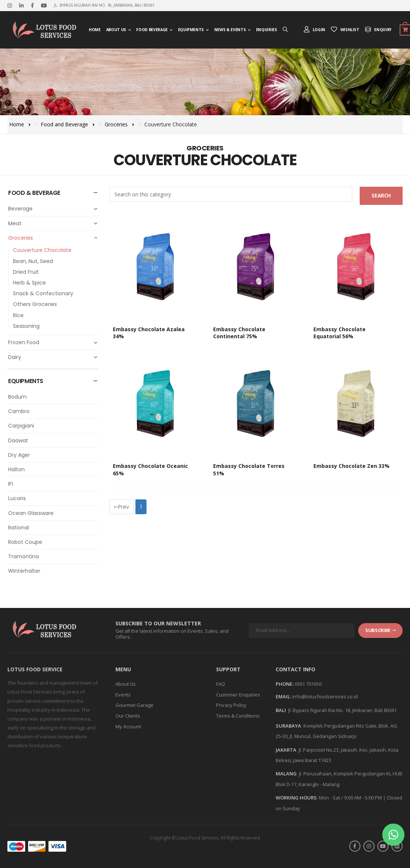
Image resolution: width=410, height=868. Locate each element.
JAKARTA (286, 750)
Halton (16, 469)
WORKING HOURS (296, 798)
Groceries (116, 124)
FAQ (221, 684)
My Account (128, 726)
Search (381, 195)
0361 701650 (308, 684)
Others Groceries (35, 304)
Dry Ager (19, 455)
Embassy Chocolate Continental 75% (239, 333)
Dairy (53, 357)
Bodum (17, 397)
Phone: (285, 684)
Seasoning (26, 326)
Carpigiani (21, 426)
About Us (116, 30)
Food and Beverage (64, 124)
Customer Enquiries (238, 695)
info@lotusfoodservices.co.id (325, 696)
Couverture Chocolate (42, 250)
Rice (18, 315)
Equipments (191, 30)
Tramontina (23, 556)
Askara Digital (219, 846)
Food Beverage (152, 30)
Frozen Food (53, 342)
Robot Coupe (25, 542)
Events (123, 695)
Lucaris (17, 498)
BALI (281, 710)
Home (95, 30)
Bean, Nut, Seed (33, 261)
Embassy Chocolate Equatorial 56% (340, 333)
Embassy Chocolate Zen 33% (352, 466)
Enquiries (267, 30)
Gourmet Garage (135, 705)
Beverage (53, 209)
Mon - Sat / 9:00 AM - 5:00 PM (350, 798)
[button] (393, 835)
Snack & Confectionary (43, 293)
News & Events (230, 30)
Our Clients (128, 716)
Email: (283, 697)
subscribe (380, 630)
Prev (122, 507)
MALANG (286, 774)
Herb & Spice (29, 283)
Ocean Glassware (31, 513)
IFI (11, 484)
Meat (53, 223)
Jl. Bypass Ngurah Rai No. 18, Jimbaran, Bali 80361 (342, 710)
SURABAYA (288, 726)
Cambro (19, 411)
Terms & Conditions (238, 716)
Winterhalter (24, 571)
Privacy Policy (231, 705)
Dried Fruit (26, 272)
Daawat (18, 440)
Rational (19, 528)
